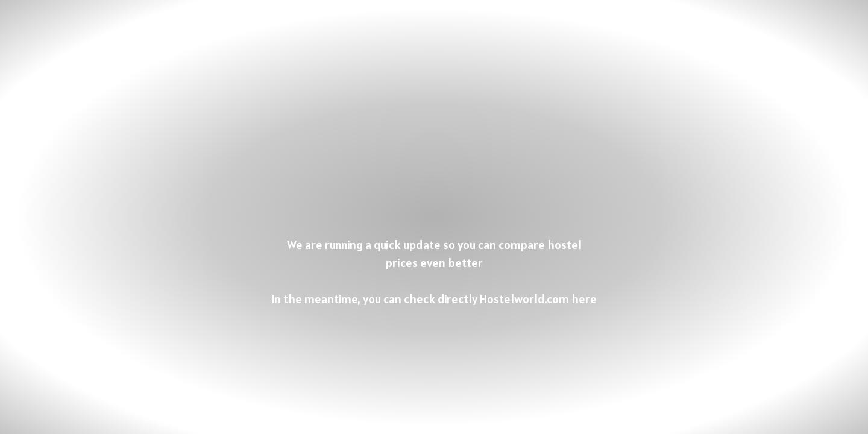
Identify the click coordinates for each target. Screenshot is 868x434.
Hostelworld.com (524, 299)
